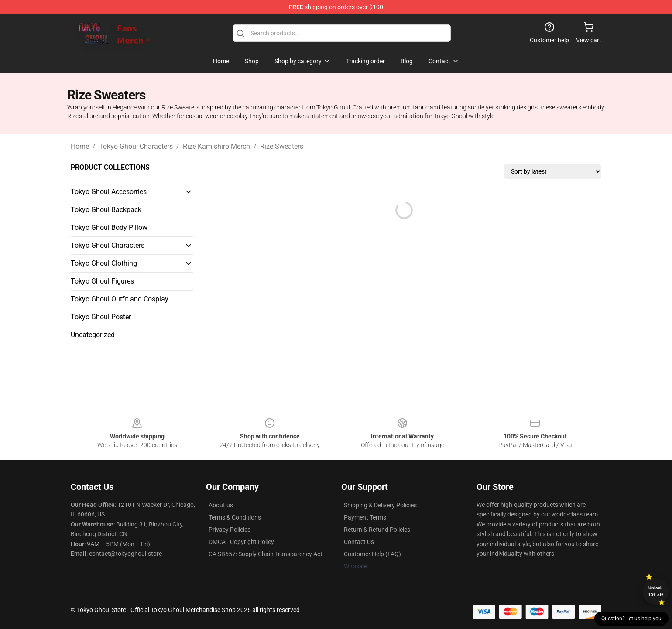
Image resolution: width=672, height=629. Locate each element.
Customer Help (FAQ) (372, 554)
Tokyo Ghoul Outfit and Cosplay (120, 299)
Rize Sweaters (282, 146)
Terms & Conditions (235, 517)
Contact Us (359, 542)
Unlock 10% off (656, 591)
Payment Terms (365, 517)
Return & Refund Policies (377, 530)
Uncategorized (93, 335)
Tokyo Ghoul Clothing (104, 263)
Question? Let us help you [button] (631, 619)
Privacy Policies (230, 530)
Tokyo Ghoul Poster (101, 317)
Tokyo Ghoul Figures (102, 281)
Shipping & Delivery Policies (380, 505)
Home (80, 146)
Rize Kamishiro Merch (216, 146)
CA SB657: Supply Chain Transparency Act (266, 554)
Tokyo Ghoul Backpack (106, 210)
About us (221, 505)
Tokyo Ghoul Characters (136, 146)
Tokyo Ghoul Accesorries (109, 192)
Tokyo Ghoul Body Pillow (109, 227)
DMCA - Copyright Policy (241, 542)
